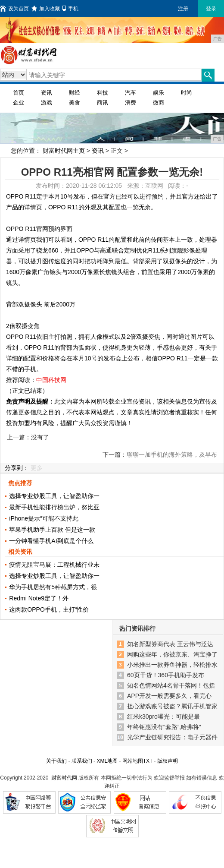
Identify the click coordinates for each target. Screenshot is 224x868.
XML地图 (107, 761)
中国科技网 (51, 380)
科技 (103, 93)
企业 (19, 103)
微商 (159, 103)
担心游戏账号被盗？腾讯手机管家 (172, 706)
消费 (131, 103)
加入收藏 (46, 9)
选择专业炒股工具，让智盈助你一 (54, 496)
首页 (19, 93)
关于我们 (56, 761)
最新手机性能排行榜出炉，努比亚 (54, 507)
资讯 (47, 93)
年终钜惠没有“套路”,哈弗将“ (164, 727)
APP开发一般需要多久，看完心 (169, 696)
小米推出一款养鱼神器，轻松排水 (172, 665)
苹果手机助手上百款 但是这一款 (52, 530)
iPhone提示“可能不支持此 (44, 518)
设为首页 (14, 9)
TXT (148, 761)
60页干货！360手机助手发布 (166, 675)
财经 (75, 93)
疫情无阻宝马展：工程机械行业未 (54, 565)
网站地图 (133, 761)
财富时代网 (64, 778)
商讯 (103, 103)
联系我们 (82, 761)
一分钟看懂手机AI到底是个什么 (51, 541)
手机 (70, 9)
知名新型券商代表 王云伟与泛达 (170, 644)
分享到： (17, 468)
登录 (211, 9)
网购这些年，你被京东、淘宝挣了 (172, 654)
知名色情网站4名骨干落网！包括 (171, 685)
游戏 (47, 103)
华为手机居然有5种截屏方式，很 (53, 587)
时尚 (187, 93)
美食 (75, 103)
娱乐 (159, 93)
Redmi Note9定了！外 (39, 598)
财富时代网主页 (64, 151)
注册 (183, 9)
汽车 (131, 93)
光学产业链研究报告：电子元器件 (172, 737)
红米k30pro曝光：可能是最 (163, 716)
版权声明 (168, 761)
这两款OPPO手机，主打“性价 (49, 609)
